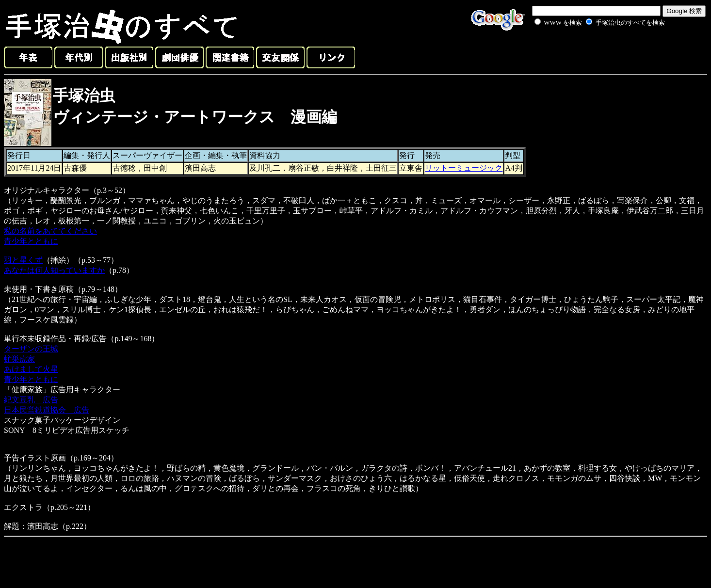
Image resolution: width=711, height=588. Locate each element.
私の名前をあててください (50, 231)
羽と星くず (23, 260)
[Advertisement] (589, 50)
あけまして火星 (31, 369)
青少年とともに (31, 241)
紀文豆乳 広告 (31, 400)
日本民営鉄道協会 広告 (47, 410)
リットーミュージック (464, 168)
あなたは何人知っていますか (54, 270)
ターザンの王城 (31, 349)
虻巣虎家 (19, 359)
